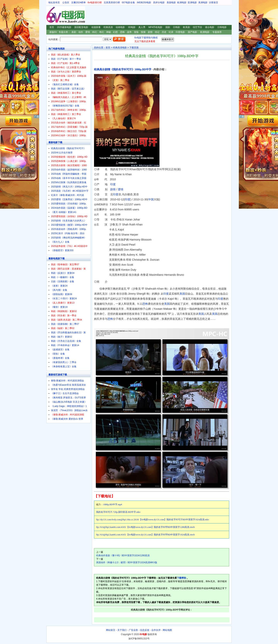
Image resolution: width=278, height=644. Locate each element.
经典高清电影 (120, 48)
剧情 (150, 32)
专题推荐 (217, 32)
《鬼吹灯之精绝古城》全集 (65, 84)
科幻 (95, 32)
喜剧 (74, 32)
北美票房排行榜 (112, 3)
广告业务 (133, 630)
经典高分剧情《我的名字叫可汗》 (68, 148)
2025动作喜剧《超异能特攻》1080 (69, 170)
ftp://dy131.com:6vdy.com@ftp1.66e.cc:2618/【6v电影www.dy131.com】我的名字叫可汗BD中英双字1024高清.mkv (153, 520)
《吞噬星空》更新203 (62, 250)
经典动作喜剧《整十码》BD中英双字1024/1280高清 (123, 556)
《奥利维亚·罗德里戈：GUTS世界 (68, 398)
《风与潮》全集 (59, 290)
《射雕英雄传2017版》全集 (65, 106)
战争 (129, 32)
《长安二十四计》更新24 (64, 299)
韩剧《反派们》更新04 (63, 273)
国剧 (168, 27)
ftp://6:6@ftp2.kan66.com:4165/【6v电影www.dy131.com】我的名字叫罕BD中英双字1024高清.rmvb (145, 535)
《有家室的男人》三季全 (64, 362)
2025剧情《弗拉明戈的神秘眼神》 (69, 238)
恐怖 (122, 32)
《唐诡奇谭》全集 (60, 358)
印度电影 (180, 32)
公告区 (66, 3)
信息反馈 (145, 630)
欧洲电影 (182, 3)
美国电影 (171, 3)
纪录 (171, 32)
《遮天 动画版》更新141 (64, 212)
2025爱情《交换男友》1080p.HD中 (69, 199)
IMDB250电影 (144, 3)
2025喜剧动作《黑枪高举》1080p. (69, 229)
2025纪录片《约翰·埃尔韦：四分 (68, 233)
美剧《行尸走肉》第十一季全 (66, 59)
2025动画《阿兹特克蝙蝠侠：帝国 (69, 174)
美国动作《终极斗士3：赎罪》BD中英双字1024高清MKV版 (127, 562)
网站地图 (167, 630)
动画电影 (120, 27)
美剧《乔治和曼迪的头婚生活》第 (68, 333)
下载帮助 (181, 578)
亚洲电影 (192, 3)
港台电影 (210, 27)
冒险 (136, 32)
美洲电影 (203, 3)
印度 (113, 184)
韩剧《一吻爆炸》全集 (63, 277)
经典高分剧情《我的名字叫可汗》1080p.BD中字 (123, 69)
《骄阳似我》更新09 (61, 294)
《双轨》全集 (58, 354)
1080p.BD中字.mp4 (113, 504)
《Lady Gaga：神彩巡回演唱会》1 (69, 406)
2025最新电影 (64, 27)
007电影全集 (128, 3)
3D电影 (132, 27)
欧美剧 (186, 27)
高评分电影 (159, 3)
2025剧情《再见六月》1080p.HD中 (69, 187)
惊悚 (143, 32)
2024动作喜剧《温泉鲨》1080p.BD (69, 208)
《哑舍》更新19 (59, 307)
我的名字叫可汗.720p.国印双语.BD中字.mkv (118, 512)
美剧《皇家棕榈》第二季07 (65, 324)
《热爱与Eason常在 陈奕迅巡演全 (68, 385)
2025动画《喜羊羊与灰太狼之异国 (69, 178)
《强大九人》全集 (60, 242)
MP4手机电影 (156, 27)
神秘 (108, 32)
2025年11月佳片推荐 (62, 153)
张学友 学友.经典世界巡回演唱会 (68, 389)
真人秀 (142, 27)
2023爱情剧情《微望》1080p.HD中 (69, 225)
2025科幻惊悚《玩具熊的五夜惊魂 (69, 182)
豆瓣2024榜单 (78, 3)
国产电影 (192, 32)
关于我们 (122, 630)
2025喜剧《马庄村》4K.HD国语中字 (70, 191)
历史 (164, 32)
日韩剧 (176, 27)
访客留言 (214, 3)
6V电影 (50, 15)
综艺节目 (197, 27)
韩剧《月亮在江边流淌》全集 (66, 341)
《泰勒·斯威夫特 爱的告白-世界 (67, 419)
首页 (52, 27)
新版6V (53, 32)
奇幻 (102, 32)
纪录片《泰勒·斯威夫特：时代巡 (67, 195)
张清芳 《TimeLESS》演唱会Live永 (69, 410)
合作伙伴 (156, 630)
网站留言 (111, 630)
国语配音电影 (81, 27)
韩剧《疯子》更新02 (61, 337)
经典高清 (108, 27)
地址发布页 (54, 3)
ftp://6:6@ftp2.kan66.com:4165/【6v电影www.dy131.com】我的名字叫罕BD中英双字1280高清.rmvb (145, 527)
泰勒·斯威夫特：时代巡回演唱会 (67, 381)
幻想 (115, 32)
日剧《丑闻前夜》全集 (63, 282)
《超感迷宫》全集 (60, 350)
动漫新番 (96, 27)
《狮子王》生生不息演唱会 (65, 393)
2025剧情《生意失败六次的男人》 (69, 221)
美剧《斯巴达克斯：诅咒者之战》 (68, 89)
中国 (151, 199)
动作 (81, 32)
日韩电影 (222, 27)
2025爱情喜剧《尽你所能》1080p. (69, 204)
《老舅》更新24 (59, 286)
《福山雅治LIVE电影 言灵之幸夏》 (69, 402)
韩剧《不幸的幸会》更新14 (65, 345)
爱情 (88, 32)
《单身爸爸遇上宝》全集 (64, 367)
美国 (182, 294)
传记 (157, 32)
